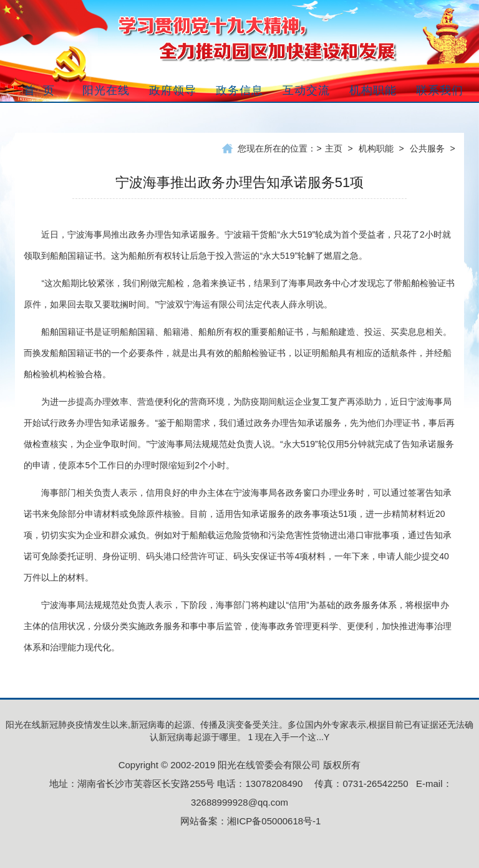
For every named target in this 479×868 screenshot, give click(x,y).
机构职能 (376, 148)
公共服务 (427, 148)
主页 (334, 148)
